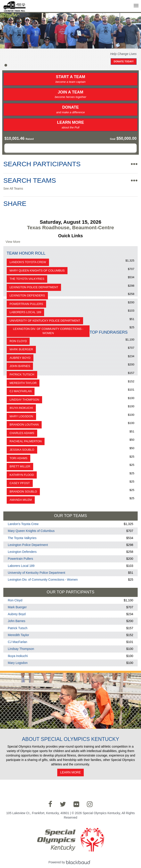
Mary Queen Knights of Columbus (37, 271)
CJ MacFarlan (21, 391)
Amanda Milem (21, 500)
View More (13, 242)
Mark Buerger (21, 349)
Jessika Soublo (22, 450)
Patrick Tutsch (22, 374)
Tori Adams (18, 458)
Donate (70, 110)
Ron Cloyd (18, 341)
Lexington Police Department (34, 287)
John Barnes (20, 366)
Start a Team (70, 79)
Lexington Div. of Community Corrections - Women (48, 331)
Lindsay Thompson (24, 400)
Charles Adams (22, 433)
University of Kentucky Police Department (45, 321)
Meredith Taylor (23, 383)
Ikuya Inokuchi (21, 408)
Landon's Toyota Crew (28, 262)
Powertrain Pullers (26, 304)
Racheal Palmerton (26, 441)
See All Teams (13, 189)
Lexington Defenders (27, 295)
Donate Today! (124, 61)
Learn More (70, 125)
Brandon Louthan (24, 425)
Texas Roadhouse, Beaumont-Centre (70, 228)
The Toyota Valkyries (27, 279)
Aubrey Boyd (20, 358)
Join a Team (70, 95)
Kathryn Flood (22, 475)
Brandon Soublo (23, 492)
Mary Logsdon (21, 416)
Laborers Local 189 (25, 312)
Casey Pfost (20, 483)
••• (134, 164)
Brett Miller (20, 466)
